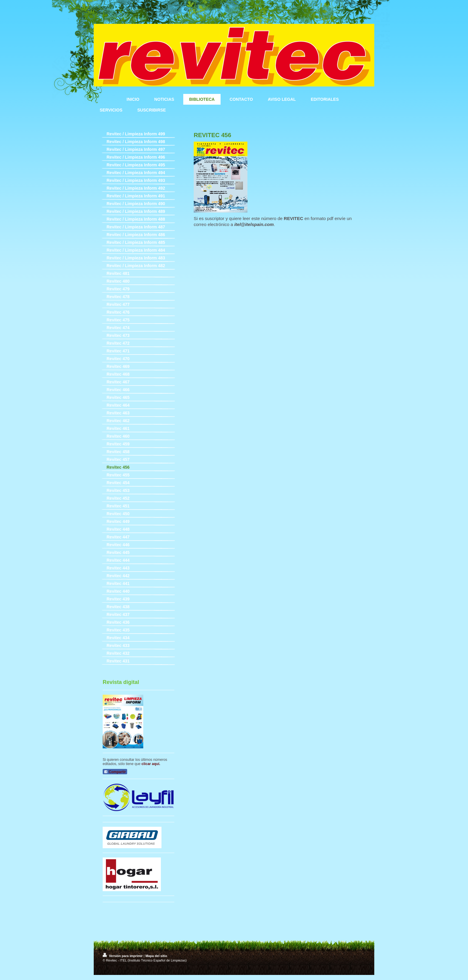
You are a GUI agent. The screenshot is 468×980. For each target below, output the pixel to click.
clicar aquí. (151, 764)
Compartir (115, 772)
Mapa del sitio (156, 956)
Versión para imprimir (123, 956)
